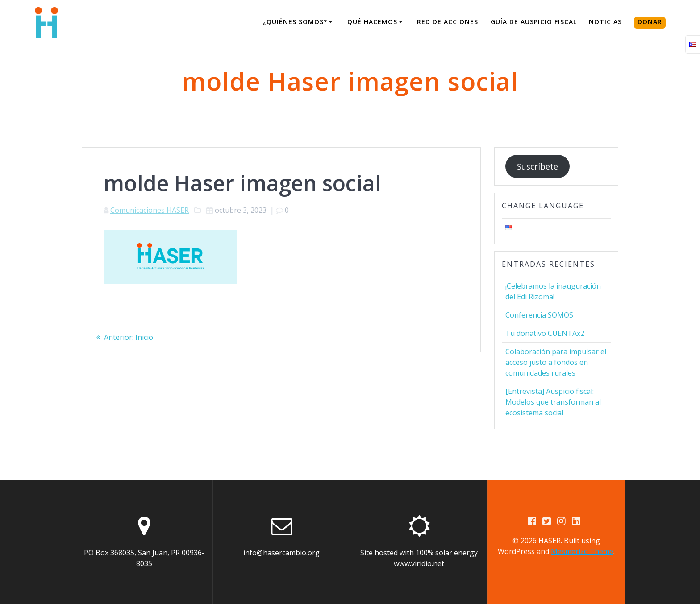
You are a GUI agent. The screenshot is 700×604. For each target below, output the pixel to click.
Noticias (605, 22)
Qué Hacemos (372, 22)
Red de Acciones (448, 22)
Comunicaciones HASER (150, 210)
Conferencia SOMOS (539, 315)
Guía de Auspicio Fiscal (534, 22)
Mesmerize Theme (582, 551)
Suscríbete (537, 166)
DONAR (650, 22)
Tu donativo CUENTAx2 (545, 333)
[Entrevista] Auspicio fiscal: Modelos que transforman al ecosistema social (553, 402)
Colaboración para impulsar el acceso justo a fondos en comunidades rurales (556, 362)
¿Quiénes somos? (295, 22)
